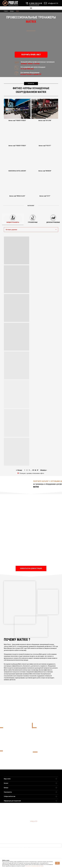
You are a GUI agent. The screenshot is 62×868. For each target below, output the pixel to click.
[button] (31, 55)
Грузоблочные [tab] (33, 222)
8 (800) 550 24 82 (35, 821)
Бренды (12, 11)
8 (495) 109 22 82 (34, 820)
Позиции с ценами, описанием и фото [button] (32, 473)
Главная (6, 11)
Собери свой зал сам (10, 796)
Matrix (18, 11)
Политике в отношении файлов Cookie (34, 866)
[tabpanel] (31, 351)
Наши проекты (8, 792)
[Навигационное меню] (31, 8)
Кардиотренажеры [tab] (13, 222)
